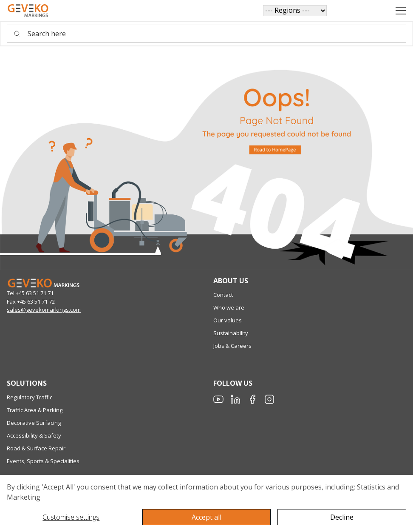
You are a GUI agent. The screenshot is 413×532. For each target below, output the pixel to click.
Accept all (206, 517)
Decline (342, 517)
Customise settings (71, 517)
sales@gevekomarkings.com (44, 310)
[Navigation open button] (401, 11)
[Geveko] (28, 11)
